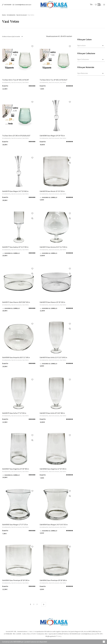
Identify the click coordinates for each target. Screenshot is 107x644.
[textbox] (89, 45)
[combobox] (91, 46)
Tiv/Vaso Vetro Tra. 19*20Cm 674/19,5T (54, 80)
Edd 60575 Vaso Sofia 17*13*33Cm (14, 413)
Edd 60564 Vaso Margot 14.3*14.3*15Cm (54, 525)
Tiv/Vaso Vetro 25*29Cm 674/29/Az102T (16, 136)
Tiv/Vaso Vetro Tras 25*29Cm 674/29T (16, 80)
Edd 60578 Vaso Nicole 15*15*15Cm (52, 191)
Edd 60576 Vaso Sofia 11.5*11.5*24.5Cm (53, 357)
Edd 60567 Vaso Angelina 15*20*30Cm (16, 469)
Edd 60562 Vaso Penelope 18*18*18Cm (53, 580)
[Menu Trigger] (99, 4)
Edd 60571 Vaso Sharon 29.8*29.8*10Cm (16, 302)
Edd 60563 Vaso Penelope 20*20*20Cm (16, 580)
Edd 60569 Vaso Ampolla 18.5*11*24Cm (16, 357)
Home (4, 15)
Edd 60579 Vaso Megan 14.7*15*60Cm (15, 191)
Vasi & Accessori (22, 15)
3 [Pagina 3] (37, 604)
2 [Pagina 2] (34, 604)
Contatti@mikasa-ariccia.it (23, 5)
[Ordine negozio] (12, 37)
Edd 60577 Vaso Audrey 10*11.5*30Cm (15, 247)
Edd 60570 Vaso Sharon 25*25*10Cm (52, 302)
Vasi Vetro (25, 82)
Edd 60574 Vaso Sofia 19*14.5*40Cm (52, 413)
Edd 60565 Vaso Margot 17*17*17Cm (15, 525)
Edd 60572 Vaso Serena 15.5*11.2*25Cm (53, 247)
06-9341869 (8, 5)
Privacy (59, 636)
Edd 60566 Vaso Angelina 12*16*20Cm (53, 469)
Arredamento (11, 15)
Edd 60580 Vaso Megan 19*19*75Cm (52, 136)
